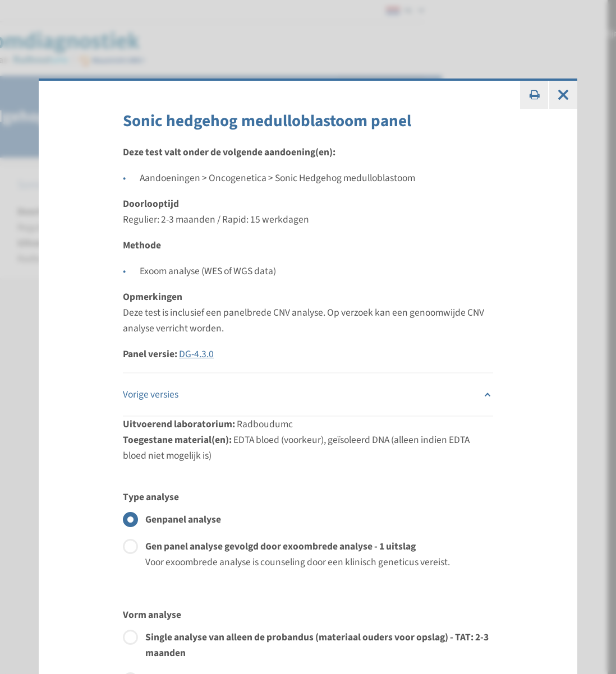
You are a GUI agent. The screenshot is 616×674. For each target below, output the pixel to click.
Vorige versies (308, 395)
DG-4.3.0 (196, 354)
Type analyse (151, 497)
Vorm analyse (152, 615)
